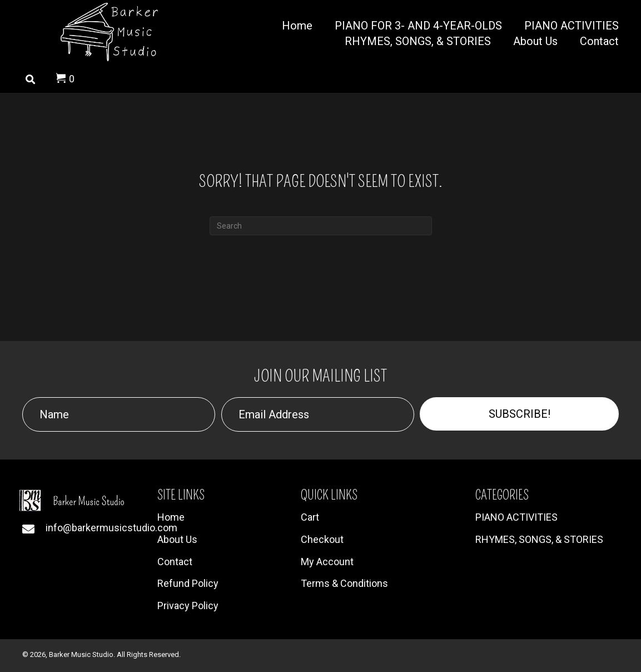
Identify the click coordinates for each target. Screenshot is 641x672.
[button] (519, 414)
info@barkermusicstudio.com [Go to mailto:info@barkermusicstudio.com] (111, 528)
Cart (310, 517)
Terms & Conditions (344, 583)
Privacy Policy (188, 606)
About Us (177, 539)
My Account (327, 562)
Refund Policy (188, 583)
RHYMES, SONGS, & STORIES (539, 539)
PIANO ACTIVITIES (516, 517)
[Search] (321, 226)
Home (171, 517)
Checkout (322, 539)
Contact (175, 562)
